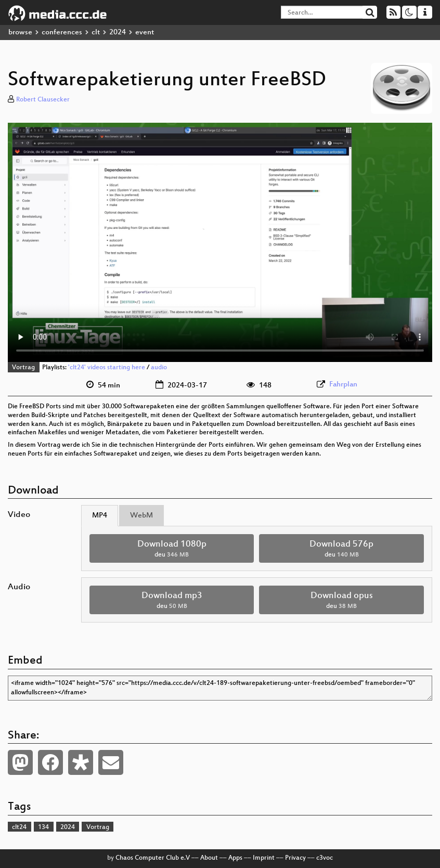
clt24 (19, 827)
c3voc (325, 858)
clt (96, 33)
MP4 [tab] (100, 516)
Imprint (264, 858)
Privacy (295, 858)
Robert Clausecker (43, 100)
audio (159, 368)
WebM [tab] (141, 516)
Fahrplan (343, 385)
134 (43, 827)
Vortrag (23, 368)
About (209, 858)
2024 (118, 33)
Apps (235, 858)
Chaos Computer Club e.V (153, 858)
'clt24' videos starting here (107, 368)
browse (20, 33)
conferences (62, 33)
